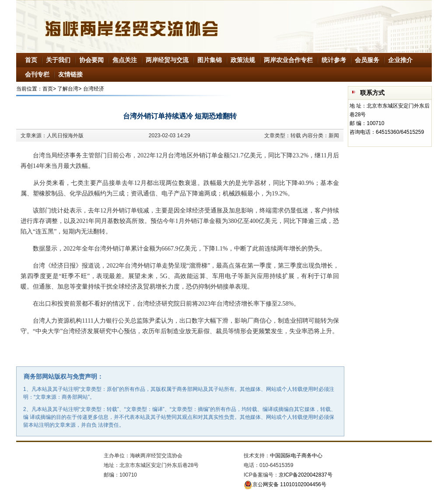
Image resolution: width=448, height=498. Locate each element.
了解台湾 (68, 89)
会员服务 (367, 60)
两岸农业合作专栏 (288, 60)
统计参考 (334, 60)
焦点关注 (125, 60)
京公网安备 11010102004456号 (285, 484)
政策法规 (243, 60)
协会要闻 (91, 60)
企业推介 (400, 60)
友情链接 (70, 74)
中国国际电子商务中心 (296, 456)
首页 (31, 60)
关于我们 (58, 60)
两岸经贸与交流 (167, 60)
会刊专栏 (37, 74)
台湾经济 (94, 89)
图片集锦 (210, 60)
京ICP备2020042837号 (306, 475)
